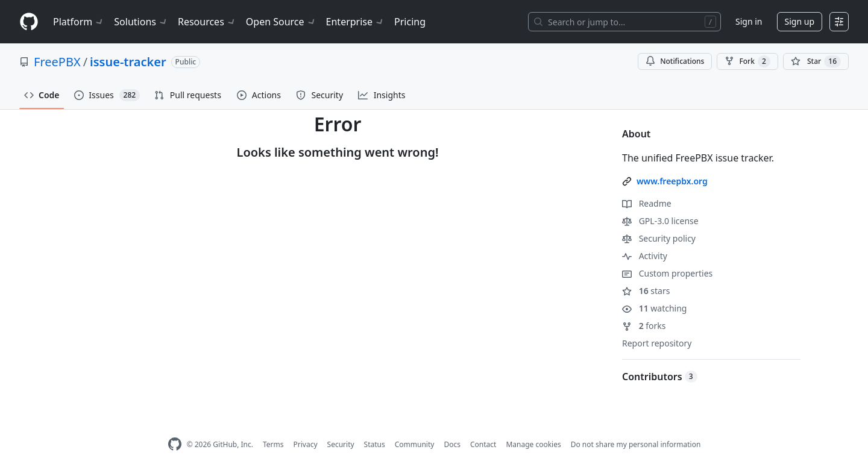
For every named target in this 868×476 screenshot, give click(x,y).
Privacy (306, 444)
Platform (79, 22)
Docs (452, 444)
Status (375, 444)
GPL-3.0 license (660, 221)
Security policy (659, 238)
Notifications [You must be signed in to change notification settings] (675, 61)
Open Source (281, 22)
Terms (273, 444)
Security (341, 444)
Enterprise (355, 22)
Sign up (800, 21)
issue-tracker (128, 62)
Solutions (141, 22)
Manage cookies (533, 444)
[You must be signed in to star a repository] (816, 61)
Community (415, 444)
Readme (647, 203)
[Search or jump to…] (624, 22)
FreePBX (57, 62)
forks (644, 326)
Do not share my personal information (636, 444)
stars (646, 291)
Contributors (660, 377)
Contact (483, 444)
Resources (207, 22)
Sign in (749, 21)
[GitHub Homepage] (175, 444)
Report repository (657, 343)
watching (654, 308)
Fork (747, 61)
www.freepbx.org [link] (672, 181)
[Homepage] (29, 22)
